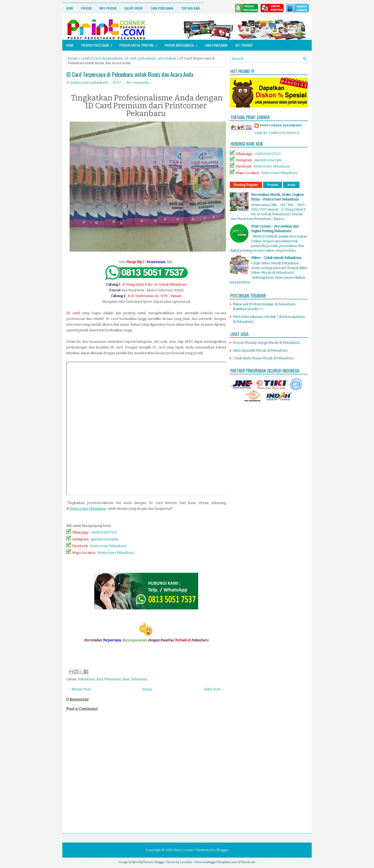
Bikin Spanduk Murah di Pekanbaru (260, 350)
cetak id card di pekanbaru (102, 58)
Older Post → (214, 689)
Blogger (223, 850)
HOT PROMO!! (244, 45)
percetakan (167, 58)
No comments (138, 82)
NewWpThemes (143, 862)
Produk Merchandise (183, 44)
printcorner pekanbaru (281, 126)
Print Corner (184, 850)
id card (131, 58)
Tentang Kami (190, 8)
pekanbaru (147, 58)
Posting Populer (246, 185)
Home (70, 8)
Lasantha (186, 862)
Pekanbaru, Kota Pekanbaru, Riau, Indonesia (112, 679)
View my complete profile (277, 133)
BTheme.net (247, 862)
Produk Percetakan (98, 44)
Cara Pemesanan (162, 8)
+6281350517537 (104, 532)
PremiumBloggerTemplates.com (216, 862)
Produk (86, 8)
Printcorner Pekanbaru (108, 546)
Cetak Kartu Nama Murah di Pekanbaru (263, 358)
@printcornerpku (105, 539)
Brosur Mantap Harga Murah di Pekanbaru (266, 343)
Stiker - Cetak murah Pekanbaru (276, 258)
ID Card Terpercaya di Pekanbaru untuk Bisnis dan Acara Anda (130, 74)
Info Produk (108, 8)
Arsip (291, 185)
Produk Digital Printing (140, 44)
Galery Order (134, 8)
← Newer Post (79, 689)
